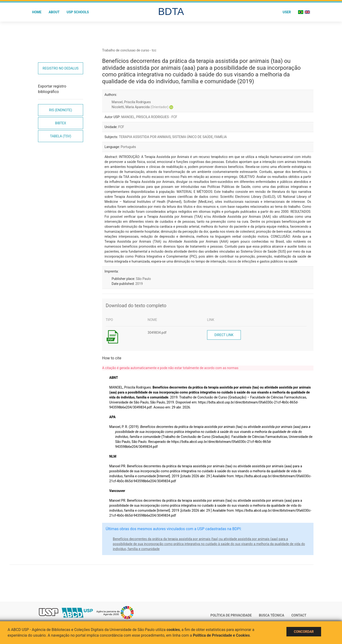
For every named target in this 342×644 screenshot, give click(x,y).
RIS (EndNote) (61, 110)
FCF (121, 127)
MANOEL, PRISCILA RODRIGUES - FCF (149, 117)
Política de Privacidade (231, 615)
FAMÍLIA (220, 137)
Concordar (304, 632)
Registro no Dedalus (60, 68)
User (287, 12)
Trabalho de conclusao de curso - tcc (129, 50)
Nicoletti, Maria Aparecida (140, 107)
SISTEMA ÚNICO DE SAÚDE (192, 137)
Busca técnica (272, 615)
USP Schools (78, 12)
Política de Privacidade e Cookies (221, 635)
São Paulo (143, 279)
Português (128, 147)
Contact (299, 615)
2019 (139, 284)
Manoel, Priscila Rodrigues (131, 102)
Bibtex (61, 123)
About (54, 12)
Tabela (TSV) (60, 136)
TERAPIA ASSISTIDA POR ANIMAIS (145, 137)
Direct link (224, 335)
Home (37, 12)
